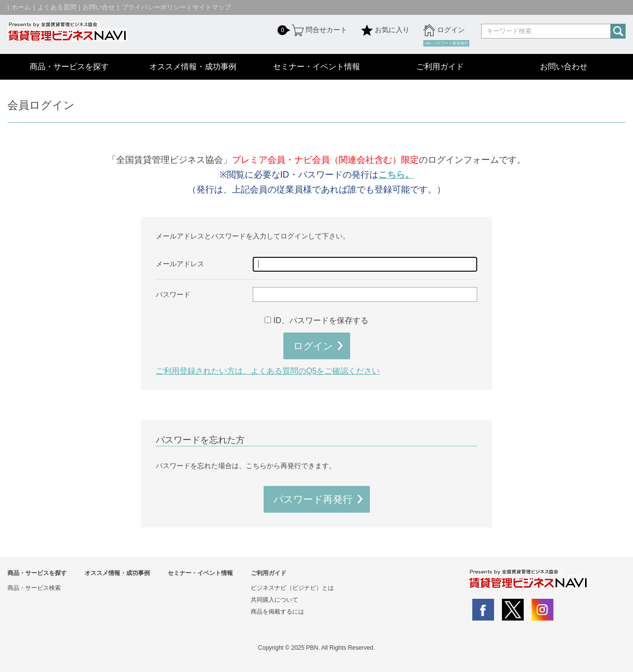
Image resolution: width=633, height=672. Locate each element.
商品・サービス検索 (34, 588)
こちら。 (396, 175)
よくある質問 (57, 7)
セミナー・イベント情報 (316, 67)
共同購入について (274, 600)
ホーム (21, 7)
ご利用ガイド (440, 67)
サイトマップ (212, 7)
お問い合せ (99, 7)
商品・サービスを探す (69, 67)
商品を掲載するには (277, 612)
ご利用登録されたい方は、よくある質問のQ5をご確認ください (268, 371)
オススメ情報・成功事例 (193, 67)
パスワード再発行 (313, 499)
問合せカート (318, 30)
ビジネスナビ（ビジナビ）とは (292, 588)
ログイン (444, 30)
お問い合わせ (564, 67)
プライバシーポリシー (154, 7)
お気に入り (385, 30)
